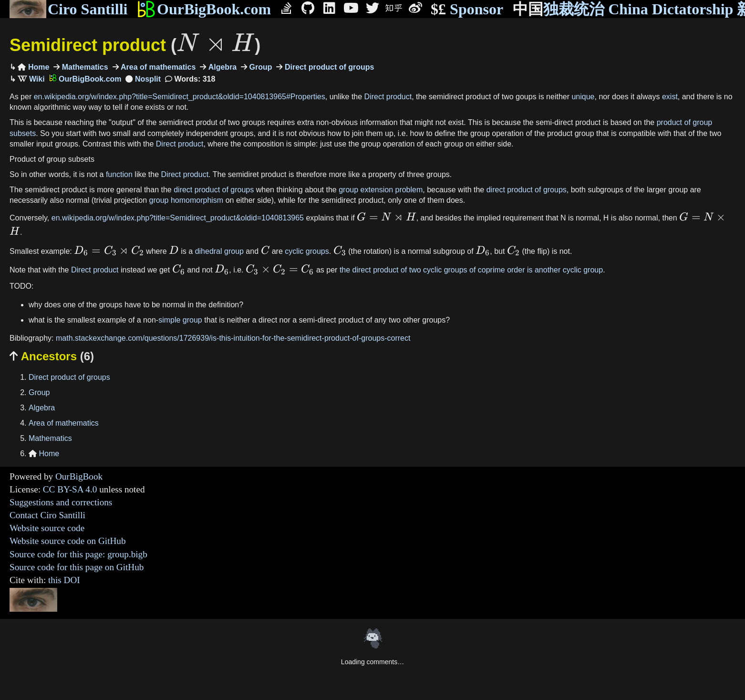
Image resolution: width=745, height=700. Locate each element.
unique (583, 97)
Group (259, 67)
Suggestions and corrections (61, 502)
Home (33, 67)
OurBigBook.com (204, 9)
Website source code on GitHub (68, 541)
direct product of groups (214, 190)
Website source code (47, 528)
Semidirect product (135, 45)
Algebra (221, 67)
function (119, 174)
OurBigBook (79, 476)
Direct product (388, 97)
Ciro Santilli (68, 9)
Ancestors (52, 356)
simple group (180, 320)
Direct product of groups (328, 67)
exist (670, 97)
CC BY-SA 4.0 (70, 489)
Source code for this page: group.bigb (78, 554)
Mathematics (84, 67)
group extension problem (381, 190)
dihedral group (219, 251)
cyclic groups (307, 251)
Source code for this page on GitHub (77, 567)
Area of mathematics (157, 67)
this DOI (64, 580)
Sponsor (467, 9)
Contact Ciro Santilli (47, 515)
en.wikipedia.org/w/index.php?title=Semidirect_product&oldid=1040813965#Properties (180, 97)
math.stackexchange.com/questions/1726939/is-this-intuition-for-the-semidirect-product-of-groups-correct (233, 338)
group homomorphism (186, 200)
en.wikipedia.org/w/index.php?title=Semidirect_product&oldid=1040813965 (178, 218)
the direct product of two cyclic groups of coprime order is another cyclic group (471, 270)
